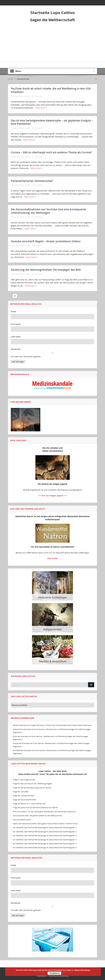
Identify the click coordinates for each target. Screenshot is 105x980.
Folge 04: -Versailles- (21, 792)
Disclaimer (16, 349)
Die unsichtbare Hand (22, 820)
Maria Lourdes (25, 96)
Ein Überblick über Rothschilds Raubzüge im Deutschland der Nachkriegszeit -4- (45, 840)
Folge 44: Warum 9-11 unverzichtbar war (29, 804)
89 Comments (37, 128)
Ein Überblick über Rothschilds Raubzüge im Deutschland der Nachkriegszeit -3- (45, 836)
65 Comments (37, 96)
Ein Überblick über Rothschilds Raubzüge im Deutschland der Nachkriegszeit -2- (45, 832)
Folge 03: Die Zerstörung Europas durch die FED (32, 788)
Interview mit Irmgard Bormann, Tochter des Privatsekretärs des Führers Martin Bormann (55, 725)
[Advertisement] (52, 43)
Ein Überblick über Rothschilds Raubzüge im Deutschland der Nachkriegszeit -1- (45, 828)
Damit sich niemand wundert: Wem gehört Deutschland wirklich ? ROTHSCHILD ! (46, 824)
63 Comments (37, 157)
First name (16, 324)
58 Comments (37, 274)
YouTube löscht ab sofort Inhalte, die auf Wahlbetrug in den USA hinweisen (51, 90)
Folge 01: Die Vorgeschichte (24, 780)
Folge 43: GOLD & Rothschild (24, 800)
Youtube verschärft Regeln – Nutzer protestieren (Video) (46, 241)
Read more (41, 108)
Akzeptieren (54, 973)
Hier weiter (53, 558)
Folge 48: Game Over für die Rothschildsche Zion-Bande (35, 808)
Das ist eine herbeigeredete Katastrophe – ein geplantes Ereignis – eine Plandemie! (52, 122)
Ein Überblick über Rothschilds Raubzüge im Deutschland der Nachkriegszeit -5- (45, 844)
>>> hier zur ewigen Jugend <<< (52, 496)
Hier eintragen (18, 362)
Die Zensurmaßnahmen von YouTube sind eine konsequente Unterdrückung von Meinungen (48, 211)
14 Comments (37, 245)
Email (13, 312)
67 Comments (37, 217)
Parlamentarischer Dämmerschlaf (32, 181)
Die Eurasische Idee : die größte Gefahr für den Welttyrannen (37, 816)
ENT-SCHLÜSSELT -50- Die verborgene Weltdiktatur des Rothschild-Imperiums (44, 812)
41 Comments (37, 185)
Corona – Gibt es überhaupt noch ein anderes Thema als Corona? (51, 152)
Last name (16, 337)
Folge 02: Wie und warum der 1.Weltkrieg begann (33, 784)
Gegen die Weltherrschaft (52, 20)
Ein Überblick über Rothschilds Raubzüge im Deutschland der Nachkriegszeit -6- (45, 848)
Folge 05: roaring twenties (23, 796)
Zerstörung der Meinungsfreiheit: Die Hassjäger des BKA (46, 270)
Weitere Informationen (82, 970)
